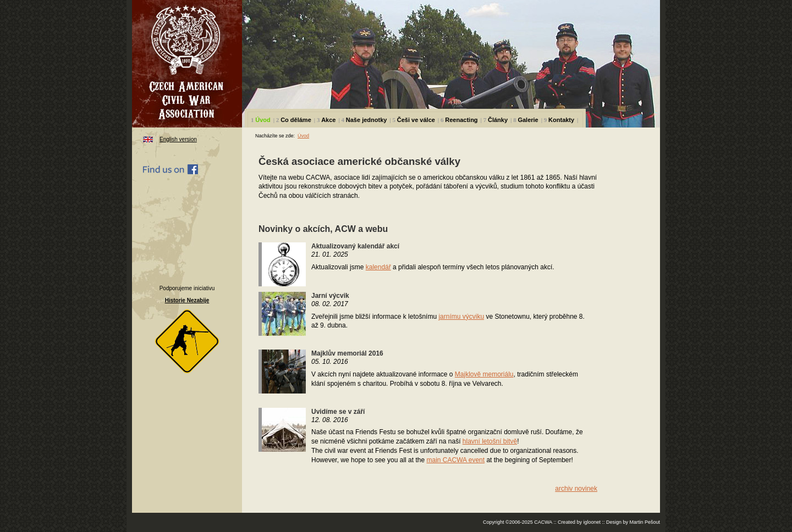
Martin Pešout (645, 522)
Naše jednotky (367, 120)
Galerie (528, 120)
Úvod (263, 120)
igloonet (592, 522)
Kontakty (561, 120)
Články (498, 120)
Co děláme (296, 120)
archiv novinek (576, 489)
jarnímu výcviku (461, 317)
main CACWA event (455, 460)
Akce (328, 120)
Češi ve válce (416, 120)
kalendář (378, 267)
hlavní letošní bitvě (490, 441)
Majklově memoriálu (484, 374)
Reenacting (461, 120)
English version (178, 139)
